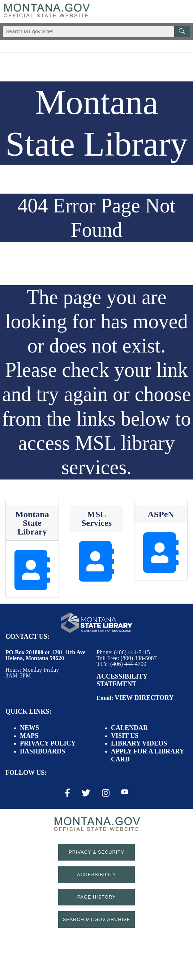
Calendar (129, 728)
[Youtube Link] (125, 793)
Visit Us (125, 736)
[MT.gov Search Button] (182, 31)
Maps (29, 736)
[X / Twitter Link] (86, 793)
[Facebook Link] (67, 793)
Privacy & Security (96, 852)
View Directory (144, 698)
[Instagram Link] (106, 793)
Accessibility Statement (122, 680)
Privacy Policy (48, 743)
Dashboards (42, 751)
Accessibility (96, 875)
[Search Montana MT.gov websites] (96, 31)
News (29, 728)
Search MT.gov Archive (97, 919)
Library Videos (139, 743)
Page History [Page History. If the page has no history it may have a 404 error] (97, 897)
